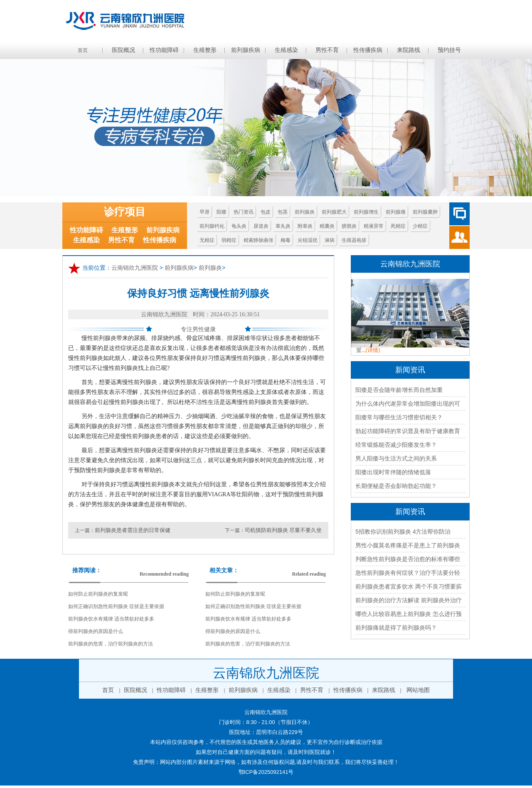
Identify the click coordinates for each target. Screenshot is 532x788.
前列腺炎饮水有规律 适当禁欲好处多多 (111, 619)
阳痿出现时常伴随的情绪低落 (393, 472)
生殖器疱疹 (354, 240)
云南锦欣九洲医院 (135, 268)
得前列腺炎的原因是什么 (96, 631)
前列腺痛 (396, 212)
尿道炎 (261, 226)
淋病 (330, 240)
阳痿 (222, 212)
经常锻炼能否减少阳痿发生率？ (396, 445)
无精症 (207, 240)
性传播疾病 (368, 50)
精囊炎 (327, 226)
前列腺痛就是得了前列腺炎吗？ (396, 628)
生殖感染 (286, 50)
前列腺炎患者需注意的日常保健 (133, 530)
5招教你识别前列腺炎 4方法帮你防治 (403, 532)
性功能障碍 (164, 50)
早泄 (204, 212)
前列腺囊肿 (425, 212)
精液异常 (374, 226)
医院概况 (123, 50)
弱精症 (229, 240)
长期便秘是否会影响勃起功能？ (396, 486)
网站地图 (418, 690)
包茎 (283, 212)
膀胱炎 (349, 226)
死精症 (398, 226)
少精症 (420, 226)
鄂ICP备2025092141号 (266, 772)
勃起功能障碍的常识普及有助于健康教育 (408, 431)
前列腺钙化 (212, 226)
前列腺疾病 (246, 50)
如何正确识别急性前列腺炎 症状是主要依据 (116, 606)
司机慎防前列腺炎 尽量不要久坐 (283, 530)
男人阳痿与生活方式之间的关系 (396, 458)
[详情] (373, 350)
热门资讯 (244, 212)
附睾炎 (305, 226)
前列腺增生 (366, 212)
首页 (83, 50)
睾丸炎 (283, 226)
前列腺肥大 (334, 212)
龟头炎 (239, 226)
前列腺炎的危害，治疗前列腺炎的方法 (111, 644)
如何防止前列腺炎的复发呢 (98, 594)
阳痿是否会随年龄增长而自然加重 (399, 390)
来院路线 (409, 50)
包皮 (266, 212)
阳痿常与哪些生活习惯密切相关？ (399, 417)
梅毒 (286, 240)
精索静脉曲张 (259, 240)
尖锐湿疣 (308, 240)
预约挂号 (449, 50)
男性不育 (327, 50)
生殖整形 (205, 50)
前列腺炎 (305, 212)
